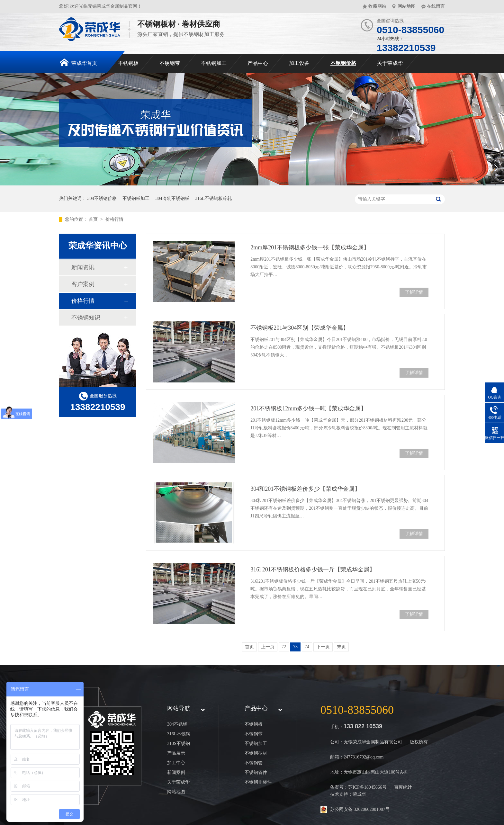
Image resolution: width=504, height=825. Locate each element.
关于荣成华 (390, 63)
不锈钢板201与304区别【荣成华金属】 (300, 328)
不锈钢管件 (256, 772)
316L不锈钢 (179, 734)
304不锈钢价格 (102, 198)
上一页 (268, 647)
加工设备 (299, 63)
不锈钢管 (254, 763)
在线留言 (436, 6)
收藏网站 (377, 6)
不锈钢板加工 (136, 198)
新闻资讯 (83, 267)
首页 (94, 219)
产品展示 (176, 753)
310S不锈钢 (179, 744)
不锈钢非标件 (258, 782)
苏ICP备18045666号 (367, 787)
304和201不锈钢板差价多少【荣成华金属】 (305, 489)
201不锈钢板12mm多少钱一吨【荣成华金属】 (308, 408)
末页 (341, 647)
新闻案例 (176, 772)
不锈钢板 (128, 63)
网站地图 (407, 6)
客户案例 (83, 284)
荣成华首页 (79, 62)
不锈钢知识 (86, 318)
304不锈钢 (177, 724)
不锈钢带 (170, 63)
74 (307, 647)
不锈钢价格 (343, 63)
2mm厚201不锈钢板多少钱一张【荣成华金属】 (310, 247)
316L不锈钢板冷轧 (213, 198)
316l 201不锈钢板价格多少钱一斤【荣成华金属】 (313, 569)
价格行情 (114, 219)
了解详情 (414, 292)
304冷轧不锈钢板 (172, 198)
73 (295, 647)
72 (284, 647)
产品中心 (258, 63)
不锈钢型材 (256, 753)
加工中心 (176, 763)
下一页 (323, 647)
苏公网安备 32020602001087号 (360, 809)
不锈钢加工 (214, 63)
